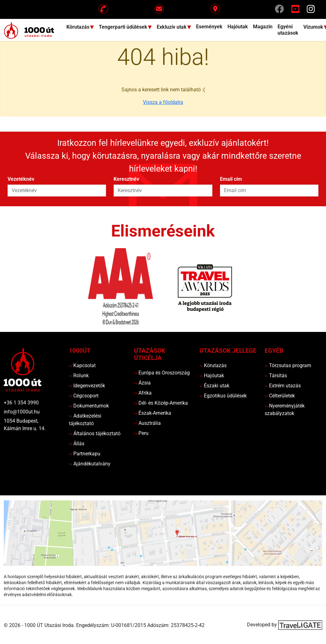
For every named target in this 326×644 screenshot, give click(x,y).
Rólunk (79, 376)
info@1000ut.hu (22, 412)
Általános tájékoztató (95, 433)
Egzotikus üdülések (223, 396)
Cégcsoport (84, 396)
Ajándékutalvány (90, 464)
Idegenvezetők (87, 386)
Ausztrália (147, 423)
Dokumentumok (89, 406)
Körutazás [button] (79, 27)
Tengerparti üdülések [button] (124, 27)
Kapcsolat (82, 365)
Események (209, 27)
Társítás (276, 376)
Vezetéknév (21, 179)
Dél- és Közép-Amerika (161, 403)
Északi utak (214, 386)
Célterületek (280, 396)
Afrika (143, 393)
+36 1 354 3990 (21, 403)
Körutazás (213, 365)
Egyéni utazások (288, 30)
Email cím (231, 179)
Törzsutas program (288, 365)
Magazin (263, 27)
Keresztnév (126, 179)
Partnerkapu (85, 454)
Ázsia (142, 383)
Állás (77, 444)
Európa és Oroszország (162, 373)
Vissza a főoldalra (163, 102)
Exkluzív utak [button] (172, 27)
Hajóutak (238, 27)
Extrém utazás (283, 386)
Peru (141, 433)
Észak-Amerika (153, 413)
